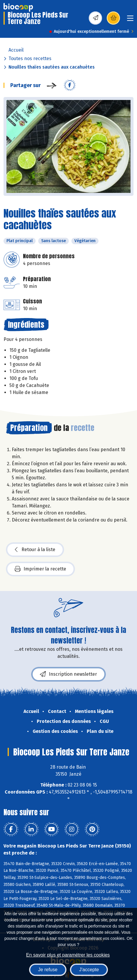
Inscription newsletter (68, 674)
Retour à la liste (35, 550)
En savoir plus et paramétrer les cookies (68, 955)
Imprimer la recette (40, 569)
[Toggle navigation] (130, 20)
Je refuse (48, 970)
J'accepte (89, 970)
